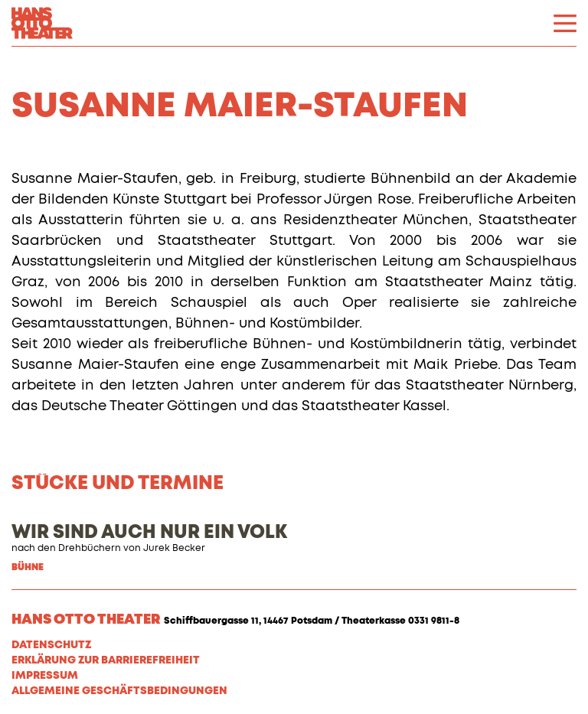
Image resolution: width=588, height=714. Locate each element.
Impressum (45, 676)
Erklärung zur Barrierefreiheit (106, 660)
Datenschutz (51, 645)
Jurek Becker (174, 549)
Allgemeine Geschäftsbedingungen (119, 691)
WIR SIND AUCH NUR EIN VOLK (149, 533)
